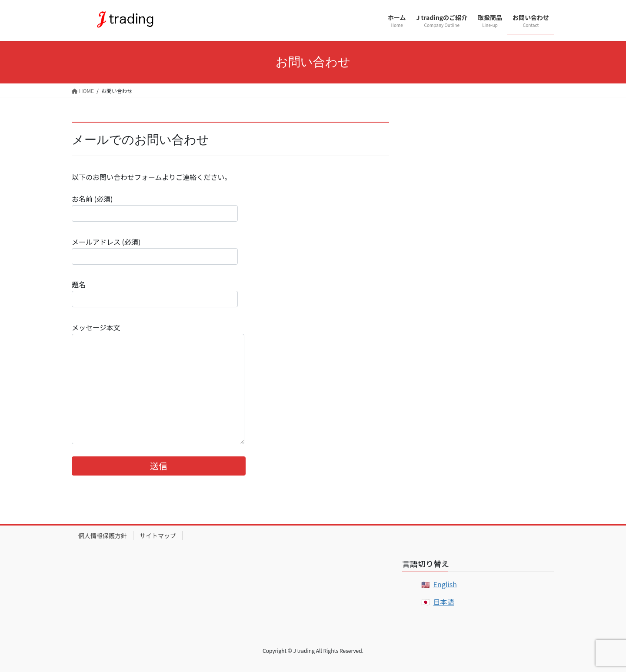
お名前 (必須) (155, 208)
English (445, 584)
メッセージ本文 (158, 383)
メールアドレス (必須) (155, 251)
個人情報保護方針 (103, 536)
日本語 (444, 602)
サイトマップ (158, 536)
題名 (155, 293)
